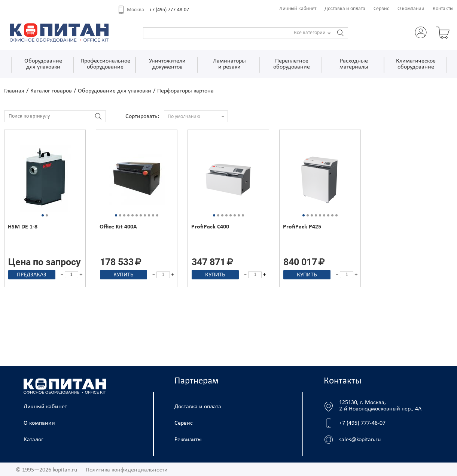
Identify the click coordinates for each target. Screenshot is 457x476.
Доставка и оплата (345, 9)
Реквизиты (188, 440)
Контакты (443, 9)
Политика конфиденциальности (127, 470)
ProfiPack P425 (302, 227)
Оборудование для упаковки (115, 91)
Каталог (33, 440)
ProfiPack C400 (210, 227)
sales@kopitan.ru (360, 440)
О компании (411, 9)
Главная (14, 91)
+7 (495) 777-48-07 (169, 10)
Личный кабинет (298, 9)
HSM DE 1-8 (23, 227)
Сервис (381, 9)
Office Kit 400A (118, 227)
